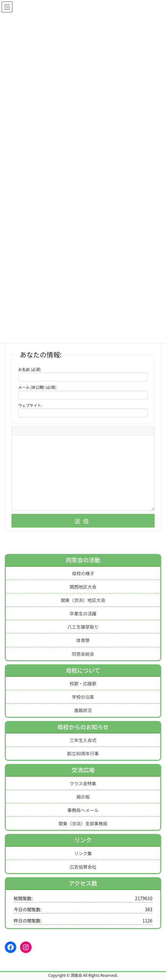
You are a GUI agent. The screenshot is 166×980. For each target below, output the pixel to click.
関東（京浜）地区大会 (83, 600)
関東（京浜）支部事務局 (83, 823)
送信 (83, 521)
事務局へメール (83, 810)
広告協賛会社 (83, 867)
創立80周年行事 (83, 753)
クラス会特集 (83, 783)
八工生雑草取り (83, 627)
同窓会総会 (83, 654)
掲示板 (83, 797)
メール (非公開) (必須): (37, 387)
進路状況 (83, 710)
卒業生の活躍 (83, 613)
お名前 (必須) (29, 369)
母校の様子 (83, 573)
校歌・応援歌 (83, 683)
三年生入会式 (83, 740)
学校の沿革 (83, 697)
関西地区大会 (83, 587)
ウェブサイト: (30, 405)
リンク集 (83, 853)
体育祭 (83, 640)
